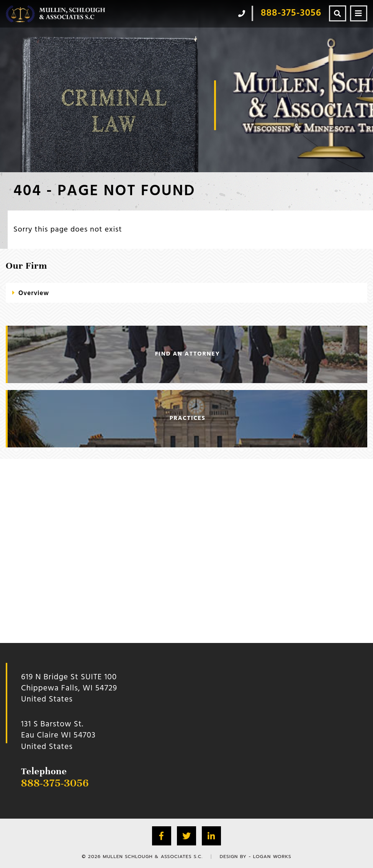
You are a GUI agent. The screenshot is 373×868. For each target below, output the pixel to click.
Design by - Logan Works (256, 857)
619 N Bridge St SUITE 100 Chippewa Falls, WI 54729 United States (69, 689)
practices (187, 418)
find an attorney (187, 354)
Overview (34, 293)
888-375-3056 (55, 783)
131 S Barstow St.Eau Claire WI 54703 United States (58, 736)
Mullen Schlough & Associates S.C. (153, 857)
